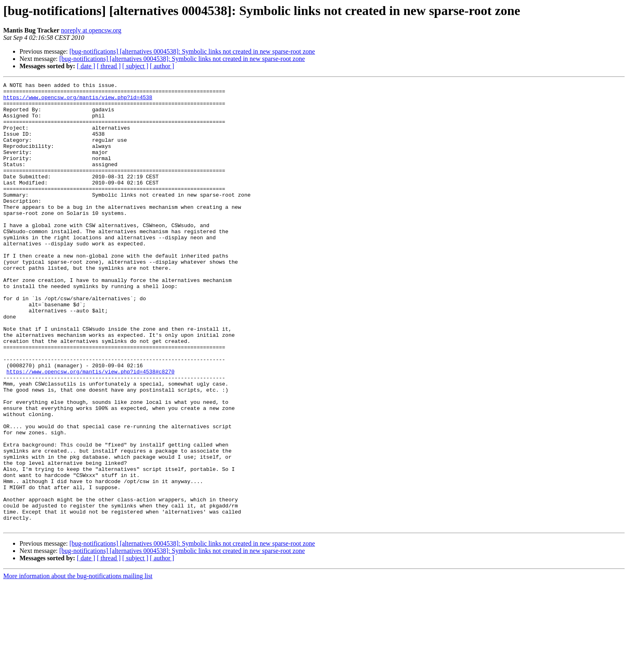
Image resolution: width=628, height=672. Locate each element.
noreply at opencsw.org (91, 30)
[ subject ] (135, 66)
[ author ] (162, 66)
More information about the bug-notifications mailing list (78, 665)
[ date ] (86, 66)
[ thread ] (109, 66)
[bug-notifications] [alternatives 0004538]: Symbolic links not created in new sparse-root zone (192, 51)
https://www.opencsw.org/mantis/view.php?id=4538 (78, 101)
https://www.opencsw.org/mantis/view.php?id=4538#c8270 (90, 430)
